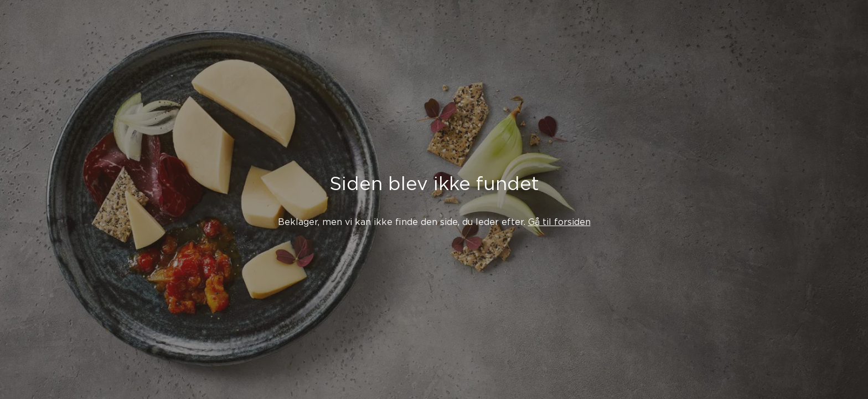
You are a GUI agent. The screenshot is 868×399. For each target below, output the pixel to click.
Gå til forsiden (559, 222)
